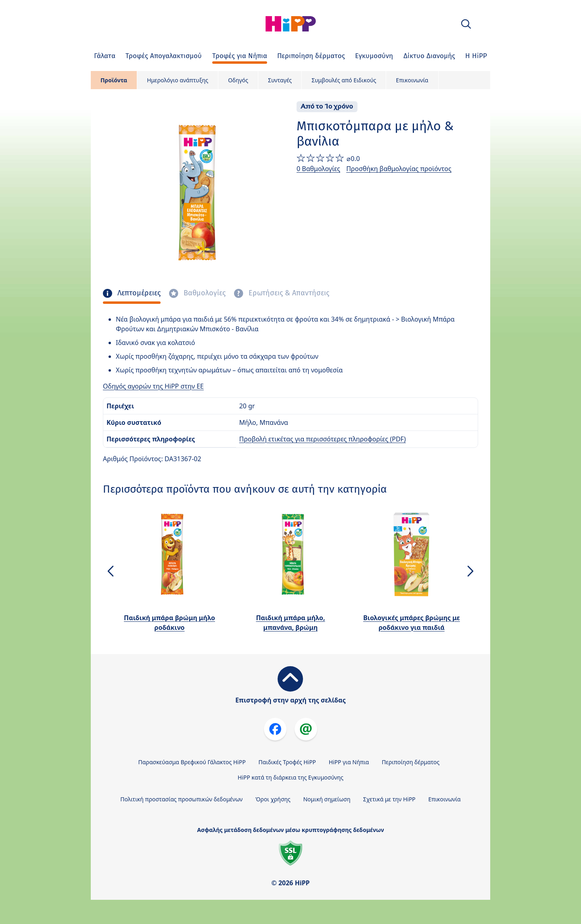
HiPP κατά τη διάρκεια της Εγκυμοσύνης (290, 777)
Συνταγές (280, 80)
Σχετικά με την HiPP (389, 799)
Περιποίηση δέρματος (411, 762)
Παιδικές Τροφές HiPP (287, 762)
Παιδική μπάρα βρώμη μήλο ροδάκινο (169, 623)
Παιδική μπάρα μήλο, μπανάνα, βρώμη (290, 623)
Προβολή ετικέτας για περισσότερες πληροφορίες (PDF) (323, 439)
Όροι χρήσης (273, 799)
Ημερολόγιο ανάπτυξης (178, 80)
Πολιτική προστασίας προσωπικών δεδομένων (181, 799)
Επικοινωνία (412, 80)
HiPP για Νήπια (349, 762)
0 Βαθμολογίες (318, 169)
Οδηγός (238, 80)
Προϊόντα (114, 80)
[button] (466, 24)
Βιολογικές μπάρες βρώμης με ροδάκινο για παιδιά (412, 623)
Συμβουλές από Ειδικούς (344, 80)
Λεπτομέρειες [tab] (138, 293)
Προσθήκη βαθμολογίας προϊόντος (399, 169)
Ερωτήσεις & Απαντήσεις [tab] (288, 293)
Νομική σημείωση (327, 799)
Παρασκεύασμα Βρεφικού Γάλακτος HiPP (192, 762)
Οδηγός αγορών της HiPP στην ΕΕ (153, 386)
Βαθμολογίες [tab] (204, 293)
